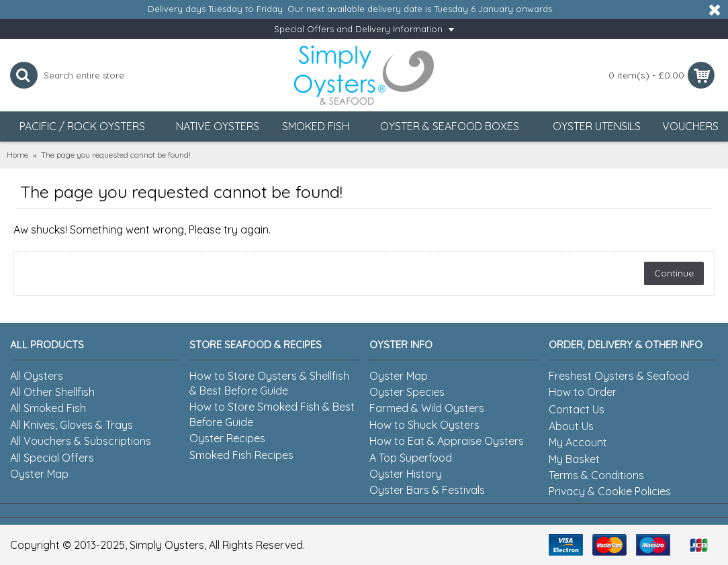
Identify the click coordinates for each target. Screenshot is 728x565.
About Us (571, 426)
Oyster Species (407, 392)
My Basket (574, 459)
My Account (578, 442)
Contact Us (577, 409)
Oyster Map (39, 474)
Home (17, 155)
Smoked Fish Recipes (241, 455)
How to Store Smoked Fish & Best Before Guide (272, 414)
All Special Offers (52, 458)
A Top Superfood (411, 458)
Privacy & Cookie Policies (610, 491)
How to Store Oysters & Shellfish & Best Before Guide (269, 383)
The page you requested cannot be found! (116, 155)
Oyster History (406, 474)
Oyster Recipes (227, 438)
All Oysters (37, 376)
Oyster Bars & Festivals (427, 490)
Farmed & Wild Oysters (427, 408)
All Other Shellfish (52, 392)
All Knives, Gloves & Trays (72, 425)
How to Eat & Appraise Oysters (447, 441)
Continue (674, 273)
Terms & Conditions (596, 475)
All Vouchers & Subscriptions (81, 441)
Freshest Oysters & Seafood (619, 376)
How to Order (583, 392)
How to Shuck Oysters (424, 425)
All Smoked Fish (48, 408)
